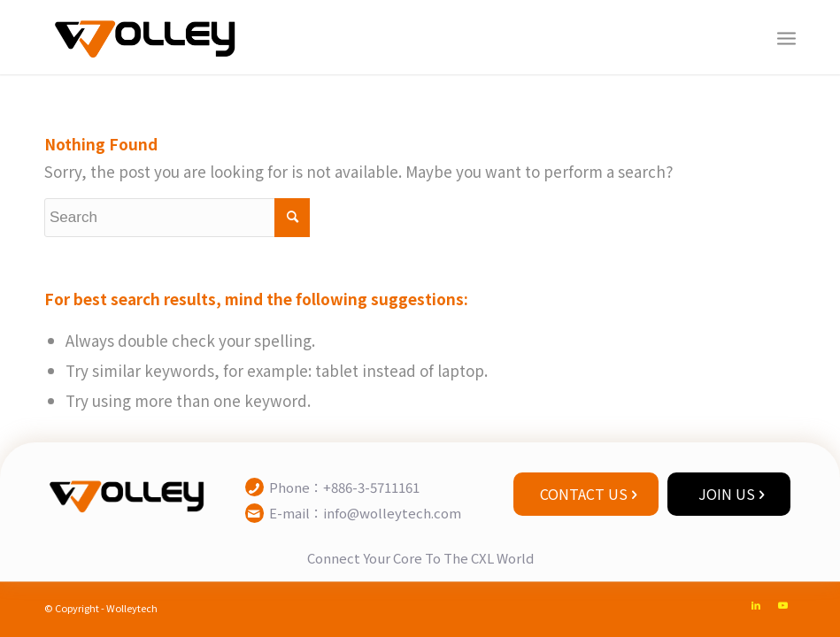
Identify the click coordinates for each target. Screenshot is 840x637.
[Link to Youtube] (782, 604)
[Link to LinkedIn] (756, 604)
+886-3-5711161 (371, 487)
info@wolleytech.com (392, 513)
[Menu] (786, 37)
